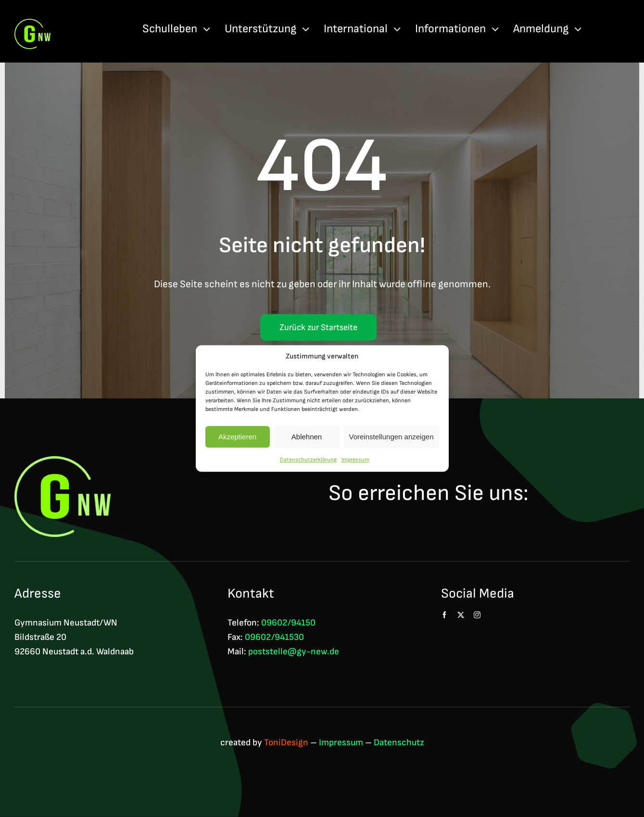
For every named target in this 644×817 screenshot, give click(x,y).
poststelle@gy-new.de (294, 652)
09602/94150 (288, 623)
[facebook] (444, 615)
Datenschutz (399, 743)
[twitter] (461, 615)
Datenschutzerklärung (308, 460)
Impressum (355, 460)
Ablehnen (307, 437)
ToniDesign (286, 743)
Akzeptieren (237, 437)
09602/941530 (274, 637)
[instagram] (477, 615)
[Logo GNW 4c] (32, 24)
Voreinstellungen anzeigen (391, 437)
